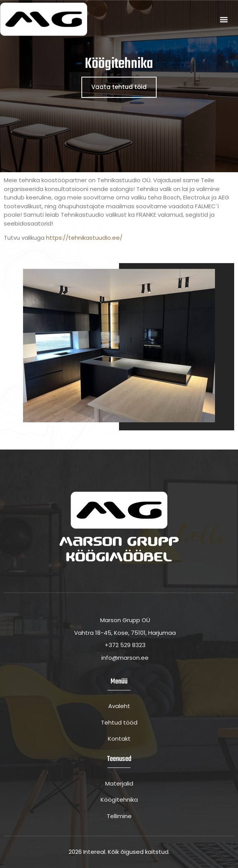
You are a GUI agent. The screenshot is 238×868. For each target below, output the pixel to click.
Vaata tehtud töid (119, 87)
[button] (224, 19)
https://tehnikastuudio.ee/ (84, 238)
